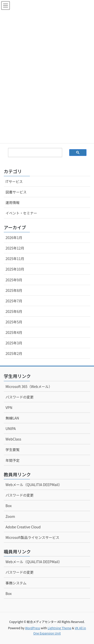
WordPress (33, 628)
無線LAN (12, 418)
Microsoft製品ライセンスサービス (32, 537)
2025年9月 (14, 280)
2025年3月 (14, 343)
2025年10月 (15, 269)
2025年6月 (14, 311)
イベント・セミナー (21, 213)
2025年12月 (15, 248)
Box (9, 506)
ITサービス (14, 181)
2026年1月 (14, 238)
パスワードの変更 (20, 397)
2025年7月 (14, 301)
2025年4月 (14, 332)
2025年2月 (14, 353)
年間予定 (13, 460)
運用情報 (13, 202)
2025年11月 (15, 259)
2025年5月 (14, 322)
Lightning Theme (60, 628)
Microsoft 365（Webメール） (29, 386)
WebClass (13, 439)
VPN (9, 407)
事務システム (16, 583)
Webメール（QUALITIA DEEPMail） (34, 485)
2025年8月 (14, 290)
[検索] (31, 153)
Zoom (10, 516)
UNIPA (11, 428)
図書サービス (16, 192)
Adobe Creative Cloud (23, 527)
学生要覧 (13, 450)
